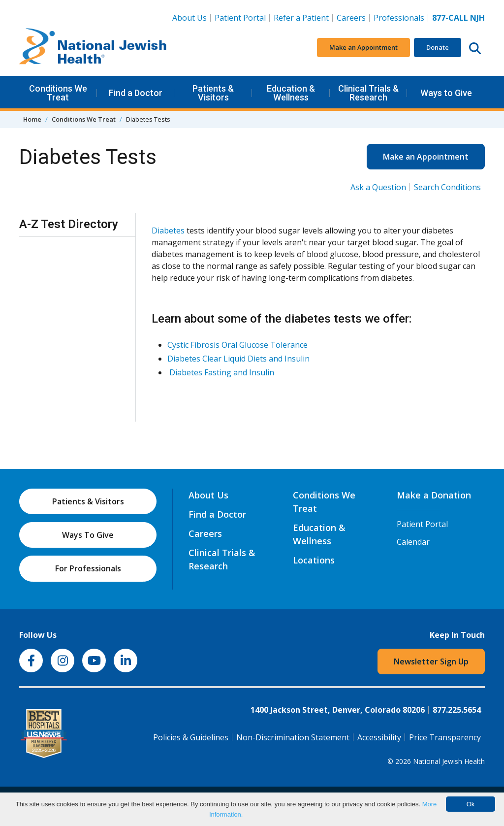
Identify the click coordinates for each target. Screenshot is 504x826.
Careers (353, 17)
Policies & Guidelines (191, 737)
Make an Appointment (363, 47)
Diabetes (168, 231)
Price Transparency (445, 737)
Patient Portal (240, 18)
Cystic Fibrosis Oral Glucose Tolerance (237, 345)
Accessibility (379, 737)
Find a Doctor (136, 93)
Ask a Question (378, 187)
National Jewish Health (449, 761)
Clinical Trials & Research (368, 93)
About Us (189, 18)
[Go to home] (93, 48)
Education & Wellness (291, 93)
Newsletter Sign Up (431, 661)
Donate (438, 47)
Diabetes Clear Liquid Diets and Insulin (238, 359)
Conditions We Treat (58, 93)
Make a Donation (434, 495)
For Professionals (88, 568)
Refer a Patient (301, 18)
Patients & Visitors (213, 93)
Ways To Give (88, 535)
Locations (314, 560)
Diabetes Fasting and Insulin (222, 372)
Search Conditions (447, 187)
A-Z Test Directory (69, 224)
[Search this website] (475, 48)
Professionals (399, 18)
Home (32, 119)
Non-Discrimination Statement (293, 737)
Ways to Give (446, 93)
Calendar (413, 542)
